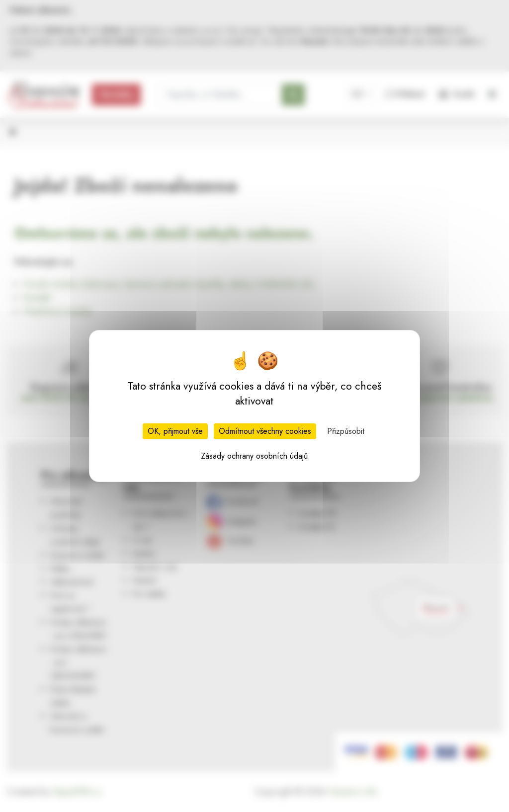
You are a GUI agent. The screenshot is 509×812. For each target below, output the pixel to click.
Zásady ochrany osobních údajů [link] (254, 456)
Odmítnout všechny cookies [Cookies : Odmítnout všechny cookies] (265, 431)
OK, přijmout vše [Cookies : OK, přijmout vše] (175, 431)
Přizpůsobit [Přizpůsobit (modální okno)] (346, 431)
